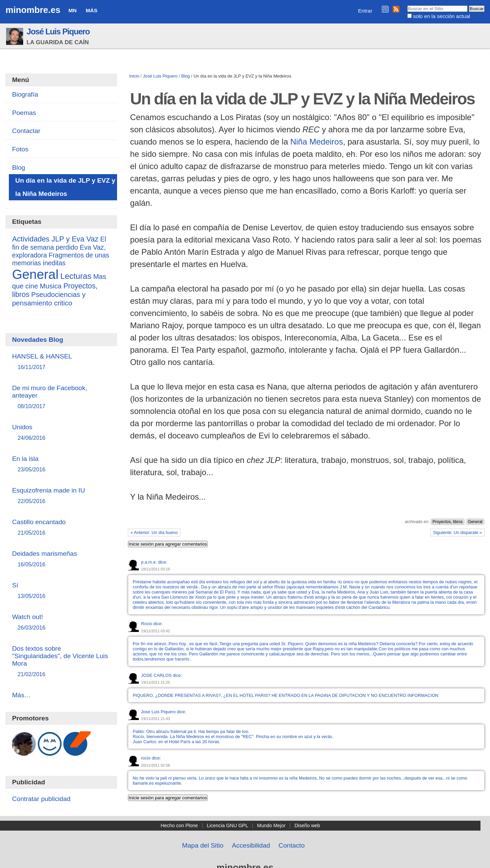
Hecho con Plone (179, 825)
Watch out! (61, 623)
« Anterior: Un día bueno (154, 532)
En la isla (61, 464)
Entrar (365, 11)
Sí (61, 591)
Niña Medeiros (317, 142)
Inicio (134, 76)
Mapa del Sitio (203, 845)
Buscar (407, 5)
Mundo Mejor (271, 825)
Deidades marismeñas (61, 559)
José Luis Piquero (58, 31)
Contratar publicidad (41, 799)
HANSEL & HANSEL (61, 362)
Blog (185, 76)
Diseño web (307, 825)
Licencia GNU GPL (228, 825)
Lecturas (76, 276)
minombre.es (33, 10)
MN (72, 10)
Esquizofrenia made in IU (61, 496)
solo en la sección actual (442, 16)
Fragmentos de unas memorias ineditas (60, 259)
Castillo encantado (61, 528)
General (475, 522)
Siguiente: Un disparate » (458, 532)
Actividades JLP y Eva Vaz (55, 239)
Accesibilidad (251, 845)
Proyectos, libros (448, 522)
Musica (51, 286)
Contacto (292, 845)
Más (92, 10)
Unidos (61, 433)
